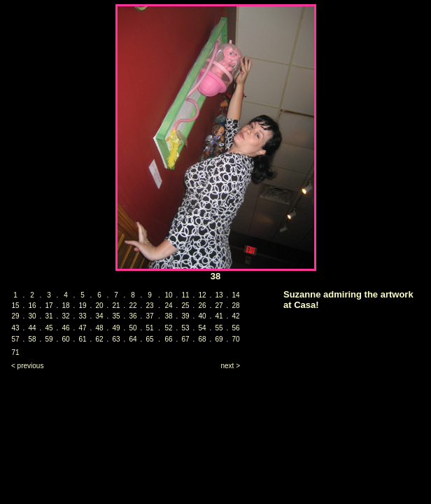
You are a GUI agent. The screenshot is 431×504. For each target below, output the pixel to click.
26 (202, 306)
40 (202, 316)
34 (99, 316)
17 (49, 306)
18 (65, 306)
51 (149, 328)
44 (32, 328)
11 (185, 295)
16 (32, 306)
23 (149, 306)
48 (99, 328)
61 (82, 339)
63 (116, 339)
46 (65, 328)
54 (202, 328)
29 (15, 316)
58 (32, 339)
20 (99, 306)
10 (168, 295)
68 (202, 339)
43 (15, 328)
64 (133, 339)
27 (219, 306)
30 (32, 316)
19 (82, 306)
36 (133, 316)
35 (116, 316)
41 (219, 316)
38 (168, 316)
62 (99, 339)
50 (133, 328)
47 (82, 328)
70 (235, 339)
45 (49, 328)
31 (49, 316)
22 (133, 306)
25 (185, 306)
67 (185, 339)
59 (49, 339)
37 (149, 316)
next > (230, 366)
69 (219, 339)
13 (219, 295)
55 (219, 328)
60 (65, 339)
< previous (27, 366)
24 (168, 306)
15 (15, 306)
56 (235, 328)
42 (235, 316)
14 (235, 295)
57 (15, 339)
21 (116, 306)
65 (149, 339)
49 (116, 328)
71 (15, 352)
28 (235, 306)
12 (202, 295)
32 (65, 316)
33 (82, 316)
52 (168, 328)
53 (185, 328)
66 (168, 339)
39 (185, 316)
